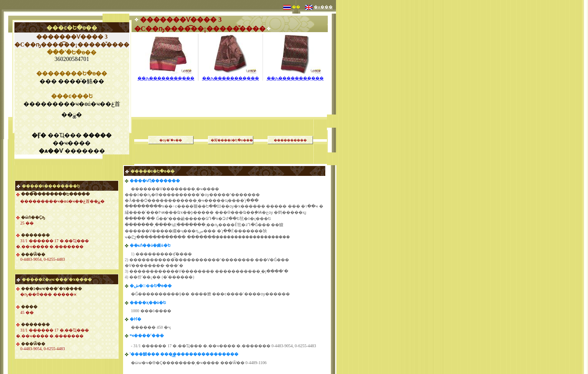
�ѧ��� (323, 7)
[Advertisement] (231, 88)
